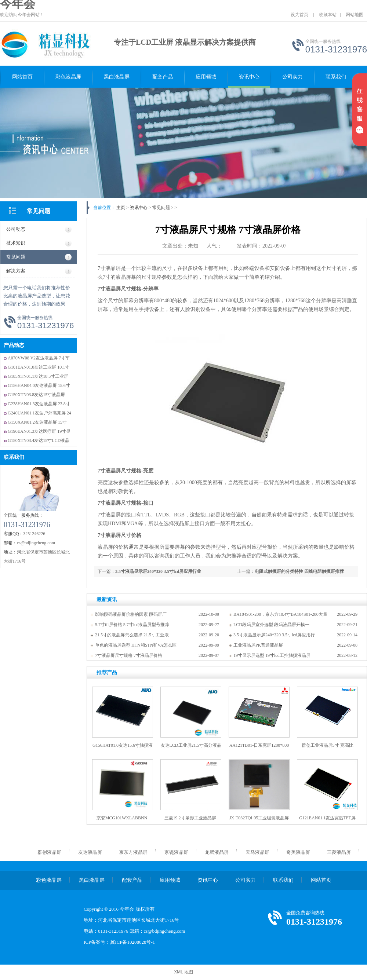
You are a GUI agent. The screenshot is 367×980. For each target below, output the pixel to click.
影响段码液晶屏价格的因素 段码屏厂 (131, 614)
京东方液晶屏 (133, 852)
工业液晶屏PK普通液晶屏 (258, 645)
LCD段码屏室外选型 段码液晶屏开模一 (271, 625)
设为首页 (299, 15)
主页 (121, 208)
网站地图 (355, 15)
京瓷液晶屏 (176, 852)
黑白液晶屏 (117, 77)
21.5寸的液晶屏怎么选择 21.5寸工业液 (132, 635)
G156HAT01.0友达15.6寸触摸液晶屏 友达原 (123, 748)
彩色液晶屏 (68, 77)
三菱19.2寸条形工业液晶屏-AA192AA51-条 (191, 821)
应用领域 (206, 77)
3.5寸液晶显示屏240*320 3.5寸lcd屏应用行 (274, 635)
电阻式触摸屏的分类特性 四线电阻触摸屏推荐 (299, 571)
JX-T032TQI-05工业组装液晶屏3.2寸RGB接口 (259, 821)
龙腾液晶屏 (217, 852)
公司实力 (292, 77)
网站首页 (22, 77)
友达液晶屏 (90, 852)
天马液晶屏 (257, 852)
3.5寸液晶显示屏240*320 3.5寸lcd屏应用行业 (158, 571)
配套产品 (163, 77)
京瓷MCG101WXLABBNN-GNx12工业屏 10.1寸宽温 (123, 821)
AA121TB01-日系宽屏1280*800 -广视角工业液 (259, 748)
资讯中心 (249, 77)
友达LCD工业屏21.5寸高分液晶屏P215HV (191, 748)
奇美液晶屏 (298, 852)
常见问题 (39, 211)
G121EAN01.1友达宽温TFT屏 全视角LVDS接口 (327, 821)
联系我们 (336, 77)
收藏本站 (328, 15)
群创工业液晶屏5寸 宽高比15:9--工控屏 (328, 748)
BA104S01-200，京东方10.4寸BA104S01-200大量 (280, 614)
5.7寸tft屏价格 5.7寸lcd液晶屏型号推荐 (132, 625)
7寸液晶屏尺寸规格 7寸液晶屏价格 (129, 655)
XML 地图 (183, 972)
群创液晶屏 (49, 852)
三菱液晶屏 (339, 852)
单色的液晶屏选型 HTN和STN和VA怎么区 (136, 645)
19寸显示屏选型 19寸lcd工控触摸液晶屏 (272, 655)
